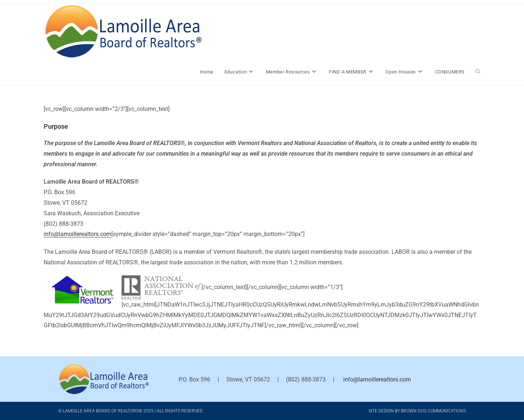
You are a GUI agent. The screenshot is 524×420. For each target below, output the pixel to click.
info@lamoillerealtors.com (78, 234)
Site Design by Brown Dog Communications (417, 411)
